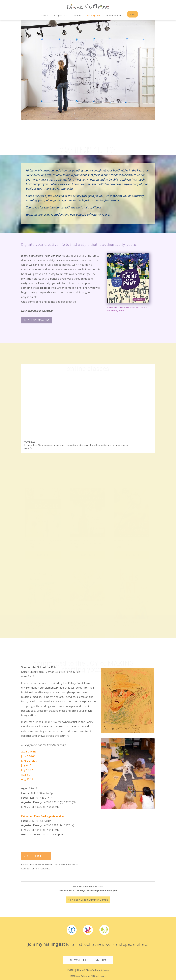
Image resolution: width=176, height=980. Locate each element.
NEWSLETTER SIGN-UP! (88, 960)
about (45, 16)
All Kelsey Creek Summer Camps (88, 900)
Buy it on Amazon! (36, 320)
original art (61, 16)
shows (78, 16)
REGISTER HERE (36, 856)
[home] (88, 7)
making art (94, 16)
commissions (114, 16)
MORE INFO (43, 534)
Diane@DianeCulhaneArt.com (93, 970)
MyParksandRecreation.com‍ (88, 887)
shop (132, 14)
